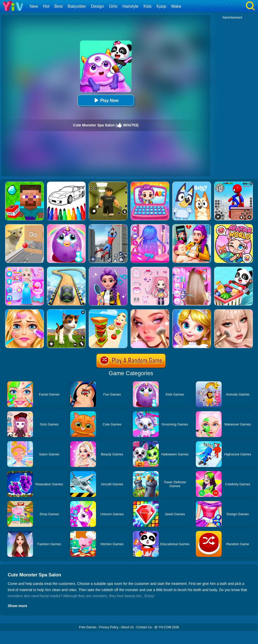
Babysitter (77, 6)
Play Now (106, 100)
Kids (147, 6)
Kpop (161, 6)
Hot (46, 6)
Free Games (88, 627)
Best (59, 6)
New (34, 6)
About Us (127, 627)
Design (98, 6)
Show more (17, 606)
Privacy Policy (109, 627)
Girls (113, 6)
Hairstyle (131, 6)
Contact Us (144, 627)
